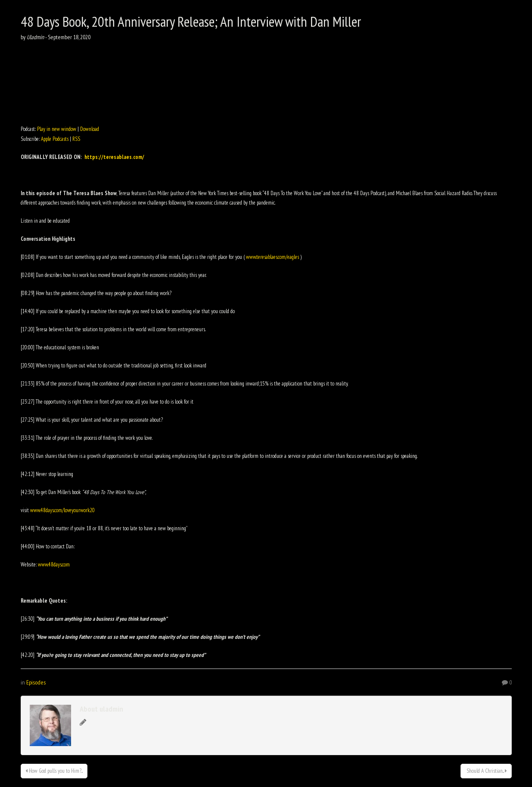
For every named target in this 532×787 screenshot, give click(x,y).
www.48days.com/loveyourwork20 (62, 510)
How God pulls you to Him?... (54, 771)
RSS (76, 139)
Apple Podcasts (55, 139)
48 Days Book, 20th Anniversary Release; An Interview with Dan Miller (191, 21)
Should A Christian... (486, 771)
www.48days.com (54, 565)
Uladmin (35, 37)
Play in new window (57, 129)
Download (90, 129)
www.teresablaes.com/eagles (272, 257)
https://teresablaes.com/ (114, 157)
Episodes (36, 682)
